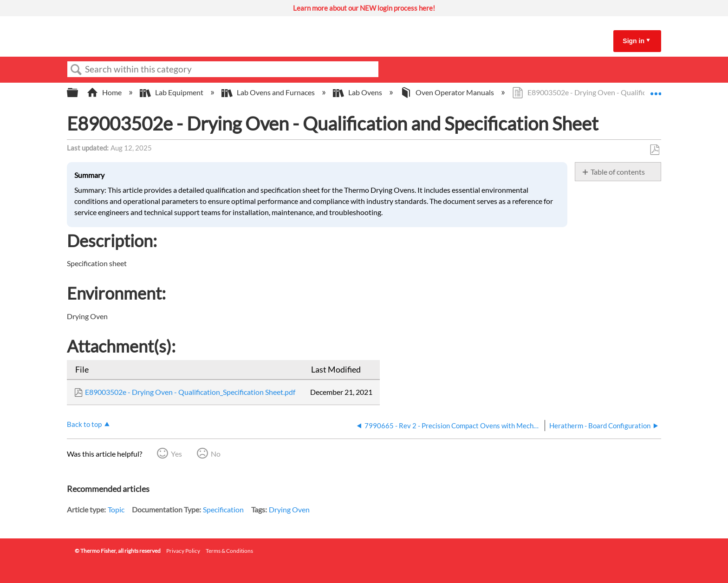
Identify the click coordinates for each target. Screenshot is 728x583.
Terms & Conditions (229, 551)
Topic (116, 509)
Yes (176, 454)
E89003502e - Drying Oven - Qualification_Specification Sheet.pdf (190, 392)
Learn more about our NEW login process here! (364, 8)
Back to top (84, 424)
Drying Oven (289, 509)
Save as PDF (654, 150)
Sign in (634, 41)
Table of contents (618, 172)
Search (76, 70)
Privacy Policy (183, 551)
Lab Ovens (358, 92)
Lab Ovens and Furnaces (269, 92)
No (216, 454)
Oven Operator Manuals (448, 92)
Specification (223, 509)
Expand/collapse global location (656, 90)
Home (105, 92)
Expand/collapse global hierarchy (78, 93)
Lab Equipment (172, 92)
